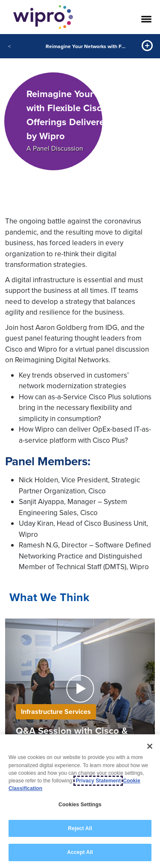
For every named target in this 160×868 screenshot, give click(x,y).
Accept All (80, 852)
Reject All (80, 828)
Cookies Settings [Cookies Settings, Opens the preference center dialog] (80, 805)
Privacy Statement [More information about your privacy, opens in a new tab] (98, 781)
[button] (80, 689)
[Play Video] (80, 688)
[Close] (150, 746)
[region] (80, 801)
